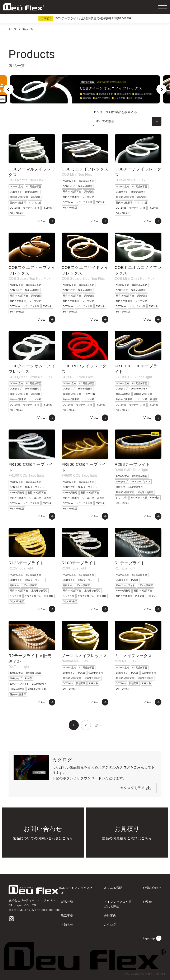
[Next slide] (161, 89)
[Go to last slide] (9, 89)
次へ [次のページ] (99, 725)
